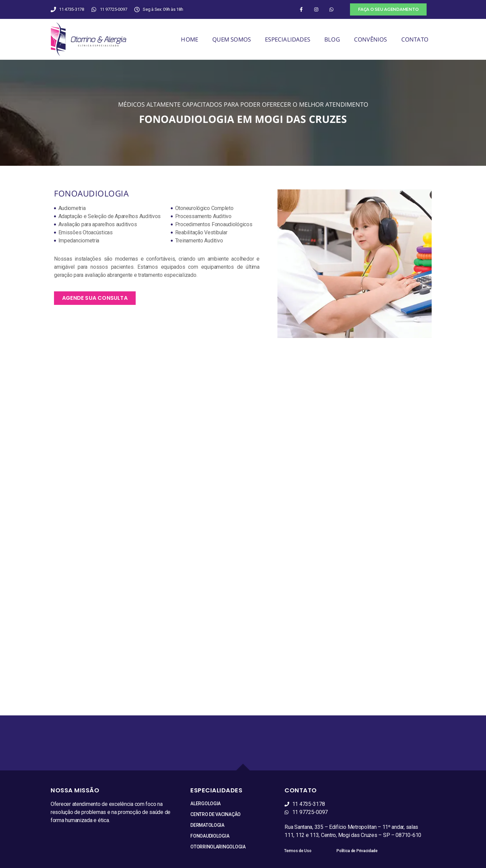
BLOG (332, 39)
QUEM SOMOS (232, 39)
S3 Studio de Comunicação (261, 863)
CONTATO (415, 39)
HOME (190, 39)
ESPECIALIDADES (288, 39)
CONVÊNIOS (371, 39)
